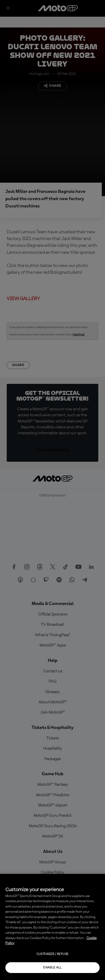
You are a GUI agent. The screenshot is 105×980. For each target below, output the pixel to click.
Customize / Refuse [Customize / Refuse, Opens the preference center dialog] (52, 954)
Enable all (52, 968)
